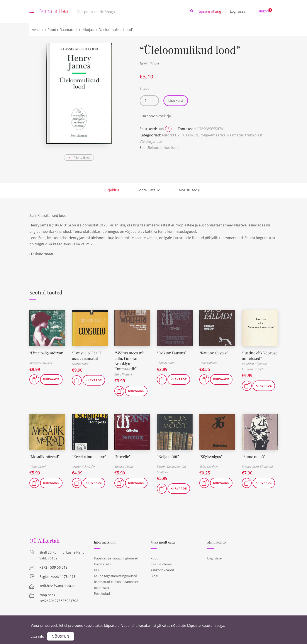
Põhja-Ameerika (213, 135)
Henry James (149, 63)
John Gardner (209, 466)
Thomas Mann (166, 363)
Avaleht (38, 30)
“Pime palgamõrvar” (47, 353)
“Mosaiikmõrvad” (45, 455)
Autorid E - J (171, 135)
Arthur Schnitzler (84, 466)
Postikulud (102, 593)
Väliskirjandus (151, 141)
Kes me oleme (161, 563)
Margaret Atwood (41, 363)
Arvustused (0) (191, 190)
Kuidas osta (103, 563)
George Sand (80, 363)
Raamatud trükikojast (77, 30)
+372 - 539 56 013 (53, 566)
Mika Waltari (123, 373)
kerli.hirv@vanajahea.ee (57, 585)
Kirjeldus (112, 190)
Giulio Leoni (37, 466)
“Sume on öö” (254, 455)
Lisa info (37, 636)
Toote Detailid (149, 190)
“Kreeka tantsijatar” (89, 455)
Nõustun (60, 636)
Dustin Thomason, (169, 466)
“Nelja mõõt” (168, 455)
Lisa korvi (176, 101)
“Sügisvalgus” (211, 455)
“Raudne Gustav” (214, 353)
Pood (52, 30)
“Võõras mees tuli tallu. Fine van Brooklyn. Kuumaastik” (130, 360)
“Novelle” (123, 455)
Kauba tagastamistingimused (115, 575)
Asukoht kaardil (162, 569)
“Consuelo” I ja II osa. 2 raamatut (87, 355)
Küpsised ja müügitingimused (116, 557)
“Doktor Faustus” (172, 353)
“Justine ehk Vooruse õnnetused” (260, 355)
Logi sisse (238, 11)
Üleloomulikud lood (163, 148)
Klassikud (190, 135)
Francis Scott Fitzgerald (257, 466)
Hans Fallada (208, 363)
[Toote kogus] (149, 101)
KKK (97, 569)
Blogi (154, 575)
